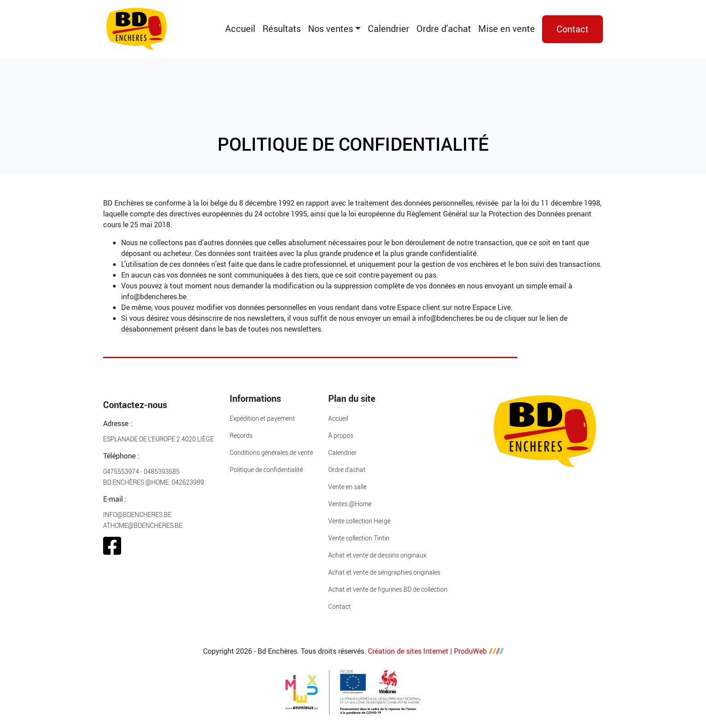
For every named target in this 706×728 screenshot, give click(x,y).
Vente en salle (347, 487)
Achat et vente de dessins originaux (377, 555)
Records (241, 435)
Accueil (240, 29)
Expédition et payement (262, 418)
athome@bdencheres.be (143, 525)
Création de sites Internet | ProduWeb (436, 651)
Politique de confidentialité (266, 470)
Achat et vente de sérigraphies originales (384, 572)
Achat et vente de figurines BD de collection (388, 589)
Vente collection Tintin (359, 538)
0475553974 (121, 471)
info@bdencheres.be (137, 515)
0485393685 (162, 471)
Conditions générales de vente (271, 452)
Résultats (282, 29)
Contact (572, 29)
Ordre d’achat (444, 29)
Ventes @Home (350, 504)
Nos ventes (330, 29)
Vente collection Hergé (359, 521)
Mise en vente (507, 29)
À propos (341, 435)
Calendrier (389, 29)
